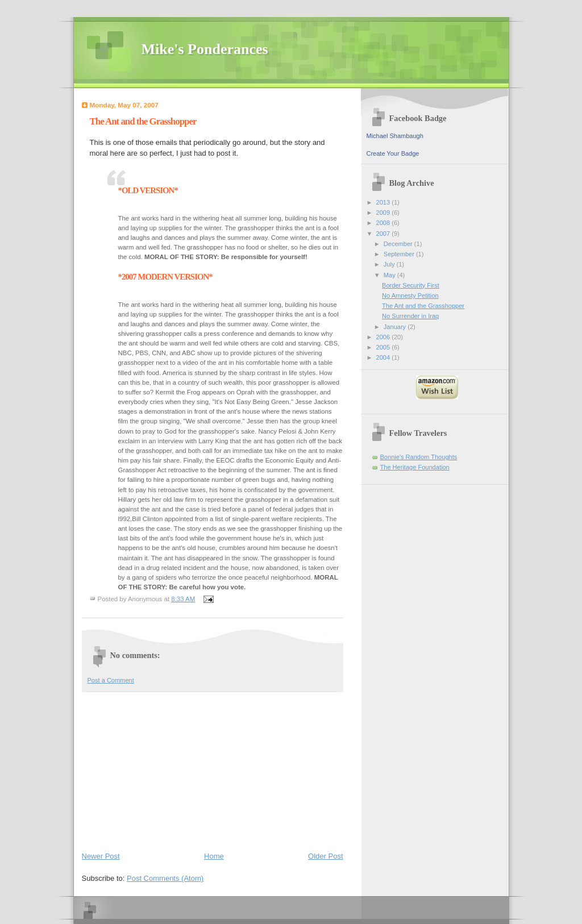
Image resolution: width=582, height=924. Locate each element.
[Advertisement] (167, 769)
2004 (384, 357)
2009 (384, 213)
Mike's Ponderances (205, 49)
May (390, 275)
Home (214, 856)
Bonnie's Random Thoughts (419, 457)
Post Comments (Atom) (165, 878)
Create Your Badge (393, 153)
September (400, 254)
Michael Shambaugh (395, 136)
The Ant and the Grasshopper (423, 306)
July (390, 264)
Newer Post (101, 856)
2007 (384, 234)
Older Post (325, 856)
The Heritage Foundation (415, 467)
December (399, 244)
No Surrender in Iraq (410, 316)
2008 (384, 223)
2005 (384, 347)
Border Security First (411, 285)
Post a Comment (111, 680)
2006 (384, 337)
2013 (384, 202)
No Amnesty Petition (410, 295)
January (396, 327)
